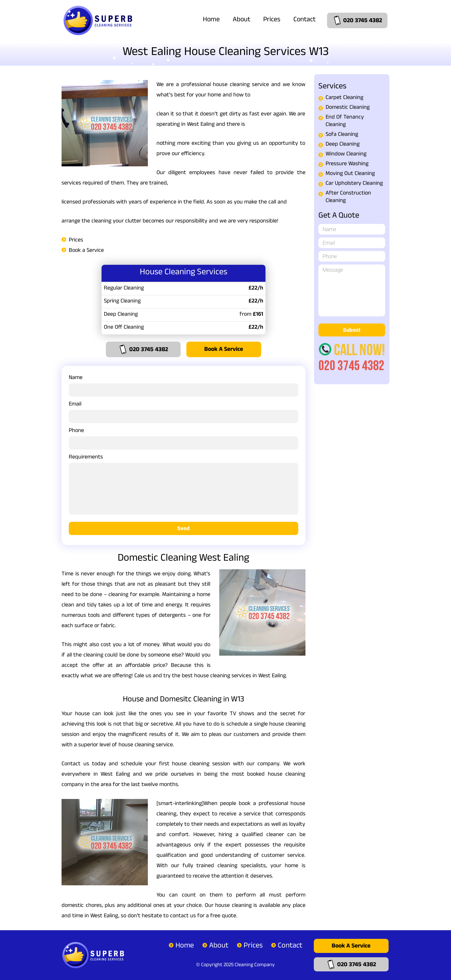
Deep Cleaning (343, 145)
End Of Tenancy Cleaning (345, 121)
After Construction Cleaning (348, 197)
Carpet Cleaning (344, 98)
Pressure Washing (347, 164)
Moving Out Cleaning (350, 174)
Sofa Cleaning (342, 135)
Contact (304, 20)
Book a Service (86, 251)
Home (211, 20)
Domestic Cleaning (348, 108)
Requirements (184, 487)
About (241, 20)
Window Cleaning (346, 155)
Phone (184, 438)
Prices (272, 20)
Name (184, 385)
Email (184, 411)
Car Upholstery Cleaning (354, 184)
